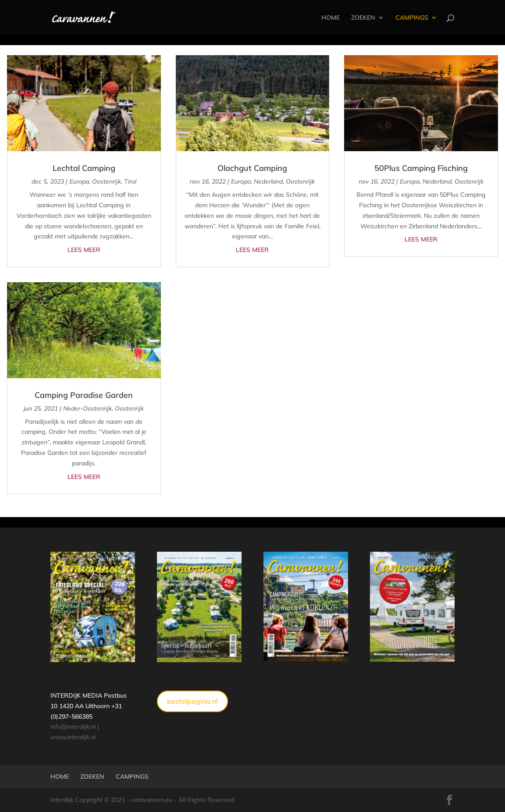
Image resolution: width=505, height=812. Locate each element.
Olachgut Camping (252, 168)
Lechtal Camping (84, 168)
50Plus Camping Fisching (421, 168)
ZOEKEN (363, 18)
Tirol (130, 181)
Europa (79, 181)
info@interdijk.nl (73, 727)
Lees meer (84, 250)
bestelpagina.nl (192, 701)
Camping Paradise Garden (84, 395)
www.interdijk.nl (73, 737)
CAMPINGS (412, 18)
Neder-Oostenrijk (87, 408)
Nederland (268, 181)
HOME (331, 18)
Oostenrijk (107, 181)
